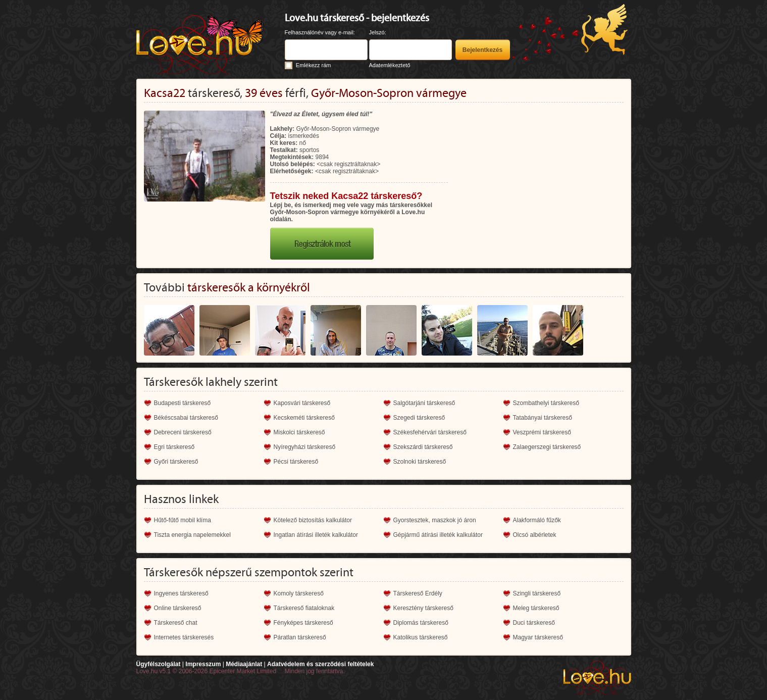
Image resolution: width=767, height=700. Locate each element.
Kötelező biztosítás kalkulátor (313, 520)
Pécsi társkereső (296, 462)
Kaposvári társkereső (302, 403)
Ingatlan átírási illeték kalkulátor (316, 535)
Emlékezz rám (314, 65)
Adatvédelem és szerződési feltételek (320, 664)
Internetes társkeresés (184, 637)
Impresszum (203, 664)
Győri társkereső (176, 462)
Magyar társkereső (538, 637)
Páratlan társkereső (300, 637)
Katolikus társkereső (421, 637)
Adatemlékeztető (390, 65)
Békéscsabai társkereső (186, 418)
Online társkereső (178, 608)
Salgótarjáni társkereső (424, 403)
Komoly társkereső (299, 593)
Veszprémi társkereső (542, 432)
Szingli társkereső (537, 593)
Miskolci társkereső (299, 432)
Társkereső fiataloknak (304, 608)
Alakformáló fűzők (537, 520)
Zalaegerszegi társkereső (547, 447)
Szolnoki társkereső (420, 462)
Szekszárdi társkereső (423, 447)
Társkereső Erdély (418, 593)
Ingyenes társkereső (181, 593)
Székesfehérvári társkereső (430, 432)
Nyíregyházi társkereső (305, 447)
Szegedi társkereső (419, 418)
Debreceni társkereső (183, 432)
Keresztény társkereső (423, 608)
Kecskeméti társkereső (304, 418)
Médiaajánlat (244, 664)
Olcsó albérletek (535, 535)
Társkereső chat (176, 623)
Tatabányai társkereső (543, 418)
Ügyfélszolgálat (159, 664)
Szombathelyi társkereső (546, 403)
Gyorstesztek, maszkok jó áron (435, 520)
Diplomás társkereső (421, 623)
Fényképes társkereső (303, 623)
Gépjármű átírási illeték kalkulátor (438, 535)
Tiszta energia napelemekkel (192, 535)
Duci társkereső (534, 623)
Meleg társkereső (536, 608)
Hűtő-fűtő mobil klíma (183, 520)
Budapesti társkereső (183, 403)
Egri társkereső (174, 447)
